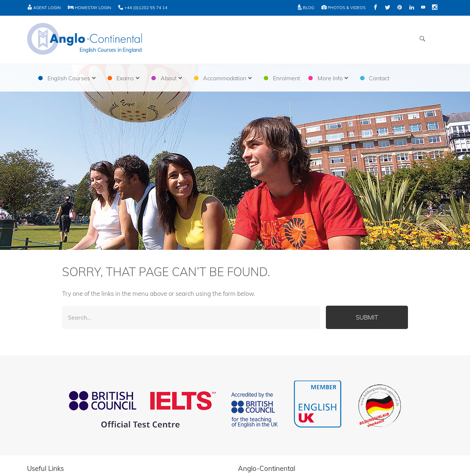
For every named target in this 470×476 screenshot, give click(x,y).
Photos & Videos (344, 8)
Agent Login (44, 8)
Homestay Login (89, 8)
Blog (306, 8)
